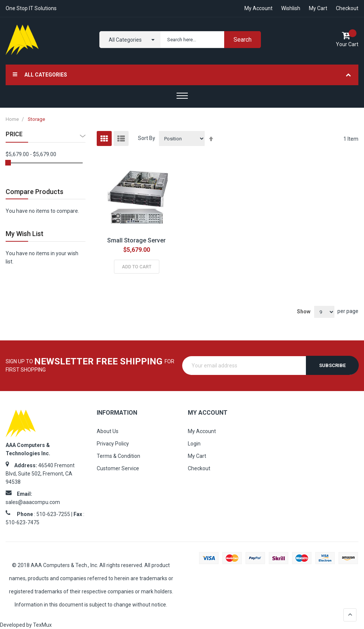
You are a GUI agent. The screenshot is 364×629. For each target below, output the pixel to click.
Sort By (147, 138)
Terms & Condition (118, 456)
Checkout (347, 8)
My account (258, 8)
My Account (202, 431)
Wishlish (291, 8)
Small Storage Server (136, 240)
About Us (108, 431)
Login (194, 444)
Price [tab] (14, 134)
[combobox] (209, 40)
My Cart (318, 8)
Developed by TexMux (26, 625)
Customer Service (118, 468)
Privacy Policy (113, 444)
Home (13, 119)
